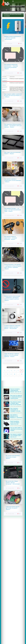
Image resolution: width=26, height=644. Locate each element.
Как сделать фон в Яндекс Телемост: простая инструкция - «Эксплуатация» (13, 483)
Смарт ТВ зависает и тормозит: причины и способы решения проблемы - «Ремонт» (12, 355)
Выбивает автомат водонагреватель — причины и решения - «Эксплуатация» (13, 38)
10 (15, 374)
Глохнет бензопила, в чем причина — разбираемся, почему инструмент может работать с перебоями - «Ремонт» (13, 267)
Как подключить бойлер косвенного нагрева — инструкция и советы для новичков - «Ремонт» (13, 126)
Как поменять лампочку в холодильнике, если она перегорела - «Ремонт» (13, 180)
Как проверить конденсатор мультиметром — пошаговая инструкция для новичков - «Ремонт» (11, 67)
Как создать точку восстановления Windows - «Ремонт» (12, 153)
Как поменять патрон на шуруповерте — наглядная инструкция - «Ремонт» (11, 238)
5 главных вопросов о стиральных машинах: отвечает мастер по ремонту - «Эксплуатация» (12, 327)
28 (22, 374)
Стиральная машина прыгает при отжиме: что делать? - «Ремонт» (13, 508)
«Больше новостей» (13, 367)
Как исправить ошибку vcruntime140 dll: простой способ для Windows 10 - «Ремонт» (13, 95)
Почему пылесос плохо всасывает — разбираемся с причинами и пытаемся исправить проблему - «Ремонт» (12, 298)
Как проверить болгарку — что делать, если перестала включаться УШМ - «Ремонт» (13, 210)
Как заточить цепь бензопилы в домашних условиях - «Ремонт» (13, 457)
